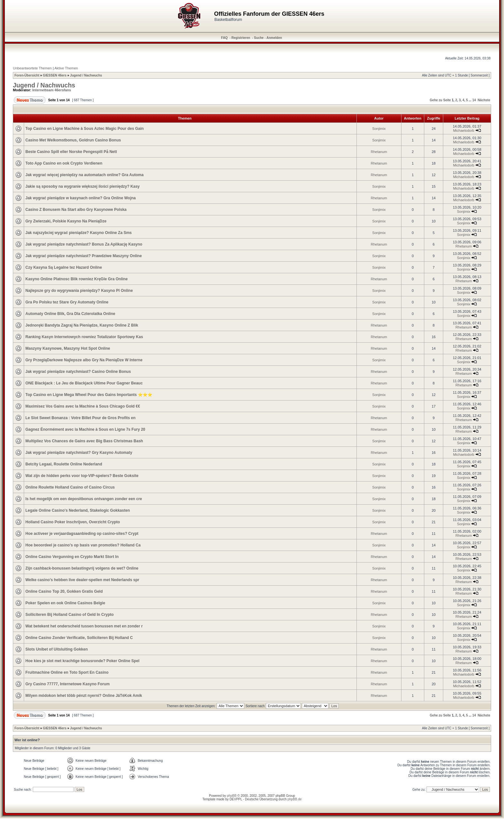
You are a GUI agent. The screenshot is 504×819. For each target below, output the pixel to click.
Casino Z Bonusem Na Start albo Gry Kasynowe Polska (76, 210)
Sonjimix (379, 129)
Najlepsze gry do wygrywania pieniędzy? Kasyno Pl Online (79, 291)
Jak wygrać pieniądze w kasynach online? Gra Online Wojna (81, 198)
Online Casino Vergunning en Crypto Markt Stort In (72, 557)
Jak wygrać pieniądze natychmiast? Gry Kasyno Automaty (79, 453)
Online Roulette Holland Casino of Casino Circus (70, 487)
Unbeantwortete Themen (32, 68)
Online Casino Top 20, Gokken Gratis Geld (64, 591)
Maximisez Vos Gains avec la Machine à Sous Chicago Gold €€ (83, 406)
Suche (259, 38)
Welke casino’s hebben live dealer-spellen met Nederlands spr (82, 580)
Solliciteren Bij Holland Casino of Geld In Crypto (70, 615)
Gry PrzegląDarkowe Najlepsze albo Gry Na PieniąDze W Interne (84, 360)
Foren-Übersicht (27, 75)
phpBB (232, 796)
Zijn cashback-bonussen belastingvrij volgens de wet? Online (82, 568)
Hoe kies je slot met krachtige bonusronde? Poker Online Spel (82, 661)
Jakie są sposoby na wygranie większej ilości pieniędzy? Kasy (83, 186)
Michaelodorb (464, 130)
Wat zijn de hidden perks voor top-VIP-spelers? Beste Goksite (82, 476)
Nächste (484, 100)
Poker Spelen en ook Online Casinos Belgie (65, 603)
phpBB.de (294, 799)
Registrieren (241, 38)
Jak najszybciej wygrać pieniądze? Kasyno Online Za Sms (79, 233)
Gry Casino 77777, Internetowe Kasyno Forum (67, 684)
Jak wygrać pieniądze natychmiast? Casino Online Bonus (78, 372)
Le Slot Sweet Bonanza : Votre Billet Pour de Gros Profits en (81, 418)
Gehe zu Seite (440, 100)
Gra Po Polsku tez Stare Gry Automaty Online (67, 302)
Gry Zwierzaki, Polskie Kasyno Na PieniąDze (66, 221)
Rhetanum (379, 152)
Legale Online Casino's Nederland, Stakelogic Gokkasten (78, 510)
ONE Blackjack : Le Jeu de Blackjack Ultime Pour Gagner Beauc (84, 383)
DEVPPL (236, 799)
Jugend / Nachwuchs (86, 75)
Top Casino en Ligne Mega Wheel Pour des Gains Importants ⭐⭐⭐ (89, 395)
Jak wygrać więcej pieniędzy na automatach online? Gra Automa (85, 175)
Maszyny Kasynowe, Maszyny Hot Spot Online (68, 348)
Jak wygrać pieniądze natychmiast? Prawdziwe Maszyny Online (84, 256)
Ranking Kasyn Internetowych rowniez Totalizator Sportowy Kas (84, 337)
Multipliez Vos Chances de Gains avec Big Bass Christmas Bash (84, 441)
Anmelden (274, 38)
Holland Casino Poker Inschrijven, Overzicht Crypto (73, 522)
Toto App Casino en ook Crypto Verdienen (64, 163)
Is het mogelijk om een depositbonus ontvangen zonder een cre (84, 499)
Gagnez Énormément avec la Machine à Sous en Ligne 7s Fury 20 (85, 429)
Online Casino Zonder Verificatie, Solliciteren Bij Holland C (79, 638)
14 (474, 100)
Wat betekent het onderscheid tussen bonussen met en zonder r (84, 626)
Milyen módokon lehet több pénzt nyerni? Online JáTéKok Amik (84, 696)
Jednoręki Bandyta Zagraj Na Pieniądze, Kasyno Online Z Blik (82, 325)
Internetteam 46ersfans (52, 90)
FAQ (225, 38)
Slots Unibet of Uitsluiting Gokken (57, 649)
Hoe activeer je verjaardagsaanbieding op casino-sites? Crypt (82, 534)
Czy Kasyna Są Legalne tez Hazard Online (64, 267)
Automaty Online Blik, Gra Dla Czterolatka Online (70, 314)
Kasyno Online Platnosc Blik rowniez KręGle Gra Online (76, 279)
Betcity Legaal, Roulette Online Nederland (64, 464)
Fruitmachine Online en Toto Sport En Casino (67, 672)
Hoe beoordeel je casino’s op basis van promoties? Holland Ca (83, 545)
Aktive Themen (66, 68)
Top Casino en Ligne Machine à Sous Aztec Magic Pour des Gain (85, 129)
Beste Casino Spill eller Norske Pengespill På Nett (71, 152)
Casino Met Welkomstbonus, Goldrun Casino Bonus (73, 140)
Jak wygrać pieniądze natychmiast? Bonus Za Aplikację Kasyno (84, 244)
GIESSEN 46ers (54, 75)
